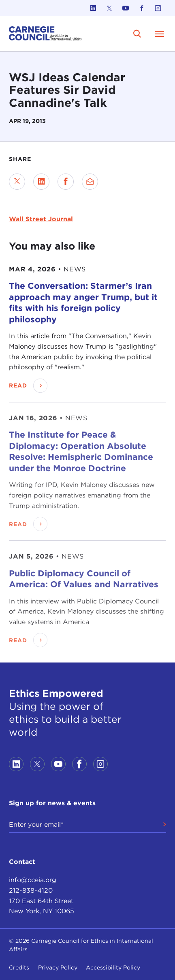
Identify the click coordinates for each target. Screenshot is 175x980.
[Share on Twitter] (17, 182)
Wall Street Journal (41, 219)
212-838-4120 (31, 890)
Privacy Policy (58, 967)
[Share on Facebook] (66, 182)
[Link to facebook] (142, 8)
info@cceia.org (33, 880)
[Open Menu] (160, 34)
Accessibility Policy (113, 967)
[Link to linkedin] (93, 8)
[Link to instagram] (158, 8)
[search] (138, 34)
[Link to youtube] (126, 8)
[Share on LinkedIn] (41, 182)
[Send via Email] (90, 182)
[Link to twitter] (109, 8)
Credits (19, 967)
